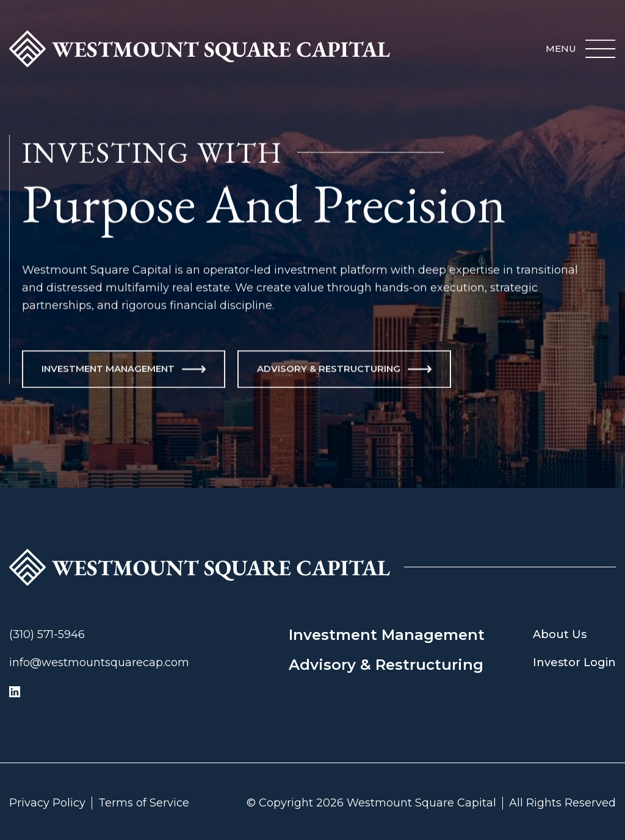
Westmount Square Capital (421, 803)
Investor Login (574, 662)
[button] (581, 48)
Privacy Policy (47, 803)
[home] (200, 49)
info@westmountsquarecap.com (99, 662)
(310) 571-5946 (47, 634)
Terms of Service (144, 803)
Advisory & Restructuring (386, 665)
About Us (560, 634)
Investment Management (387, 635)
